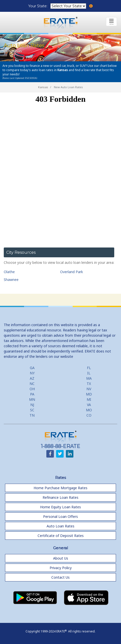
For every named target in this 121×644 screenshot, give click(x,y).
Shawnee (11, 280)
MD (89, 394)
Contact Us (60, 577)
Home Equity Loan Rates (60, 507)
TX (89, 384)
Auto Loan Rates (60, 526)
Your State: (38, 6)
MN (32, 399)
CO (89, 415)
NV (89, 389)
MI (89, 399)
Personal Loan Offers (60, 516)
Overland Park (72, 272)
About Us (61, 558)
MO (89, 410)
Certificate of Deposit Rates (61, 536)
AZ (32, 378)
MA (89, 378)
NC (32, 384)
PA (32, 394)
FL (89, 368)
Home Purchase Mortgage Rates (60, 488)
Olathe (9, 272)
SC (32, 410)
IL (89, 373)
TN (32, 415)
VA (89, 405)
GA (32, 368)
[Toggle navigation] (111, 22)
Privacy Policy (61, 568)
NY (32, 373)
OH (32, 389)
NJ (32, 405)
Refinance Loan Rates (60, 497)
